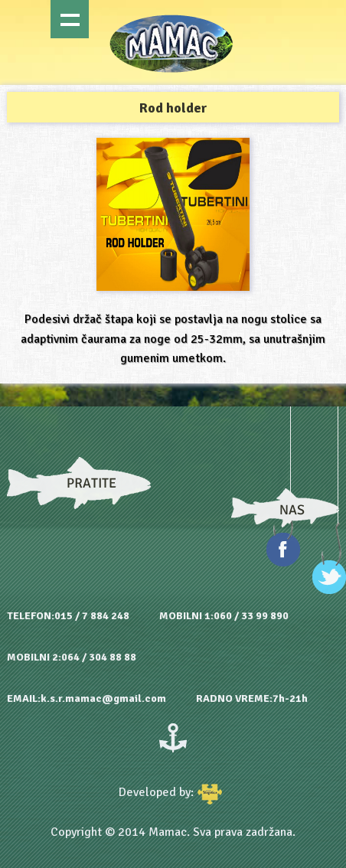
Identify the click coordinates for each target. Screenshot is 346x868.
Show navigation (70, 19)
